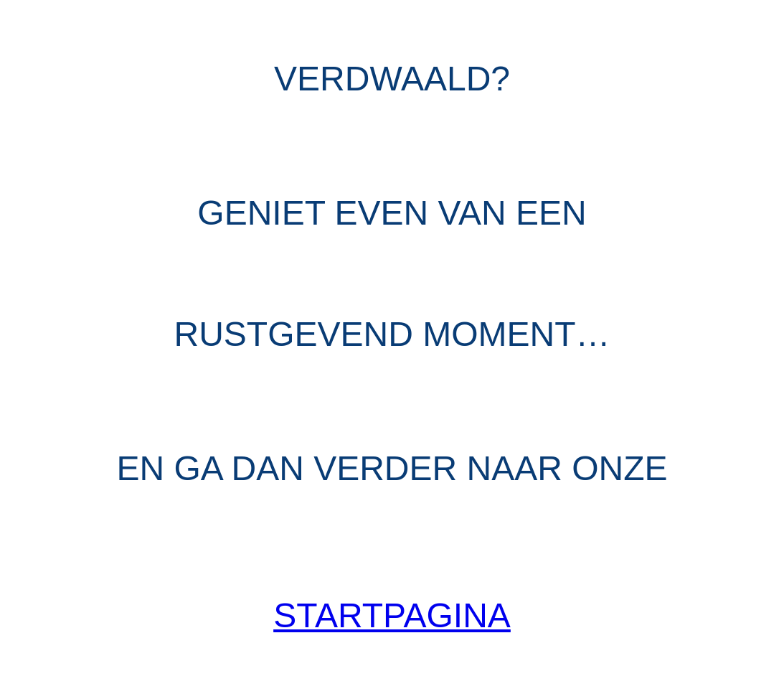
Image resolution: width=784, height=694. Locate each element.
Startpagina (392, 615)
